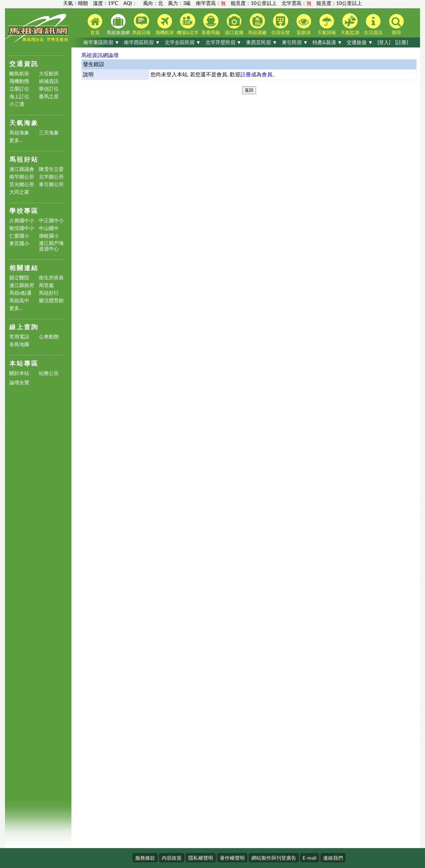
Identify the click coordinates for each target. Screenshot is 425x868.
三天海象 (49, 133)
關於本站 (19, 373)
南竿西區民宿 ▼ (142, 42)
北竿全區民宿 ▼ (183, 42)
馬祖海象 (19, 133)
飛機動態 (19, 81)
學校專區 (24, 211)
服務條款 (145, 858)
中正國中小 (51, 220)
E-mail (310, 858)
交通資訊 (24, 64)
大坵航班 (49, 73)
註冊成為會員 (256, 74)
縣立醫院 (19, 278)
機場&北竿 (188, 24)
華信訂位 (49, 89)
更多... (16, 140)
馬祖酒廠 (257, 24)
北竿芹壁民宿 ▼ (224, 42)
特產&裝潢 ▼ (327, 42)
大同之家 (19, 192)
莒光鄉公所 (22, 184)
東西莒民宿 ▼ (262, 42)
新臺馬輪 (211, 24)
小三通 (17, 104)
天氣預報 (327, 25)
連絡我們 (333, 858)
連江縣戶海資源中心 (51, 246)
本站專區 (24, 363)
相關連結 (24, 268)
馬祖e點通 (21, 293)
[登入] (384, 42)
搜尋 (396, 25)
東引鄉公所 (51, 184)
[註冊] (402, 42)
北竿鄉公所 (51, 177)
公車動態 (49, 337)
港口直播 (234, 25)
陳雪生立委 (51, 169)
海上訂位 (19, 96)
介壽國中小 (22, 220)
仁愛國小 (19, 236)
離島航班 (19, 73)
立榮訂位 (19, 89)
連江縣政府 (22, 285)
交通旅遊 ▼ (360, 42)
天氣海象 (24, 123)
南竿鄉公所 (22, 177)
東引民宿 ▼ (295, 42)
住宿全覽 (281, 24)
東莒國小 (19, 243)
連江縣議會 (22, 169)
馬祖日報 (141, 24)
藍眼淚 (304, 25)
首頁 (95, 25)
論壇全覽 (19, 382)
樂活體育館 (51, 300)
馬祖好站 (24, 159)
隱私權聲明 (201, 858)
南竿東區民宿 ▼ (101, 42)
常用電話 (19, 337)
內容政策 (172, 858)
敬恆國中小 (22, 228)
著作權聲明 (232, 858)
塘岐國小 (49, 236)
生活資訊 (373, 25)
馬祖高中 (19, 300)
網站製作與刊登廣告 (274, 858)
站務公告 (49, 373)
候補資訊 (49, 81)
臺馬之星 (49, 96)
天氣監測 (350, 24)
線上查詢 (24, 327)
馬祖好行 (49, 293)
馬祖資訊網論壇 (100, 55)
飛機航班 (165, 25)
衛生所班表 (51, 278)
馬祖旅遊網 (118, 25)
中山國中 (49, 228)
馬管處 (46, 285)
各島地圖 (19, 344)
